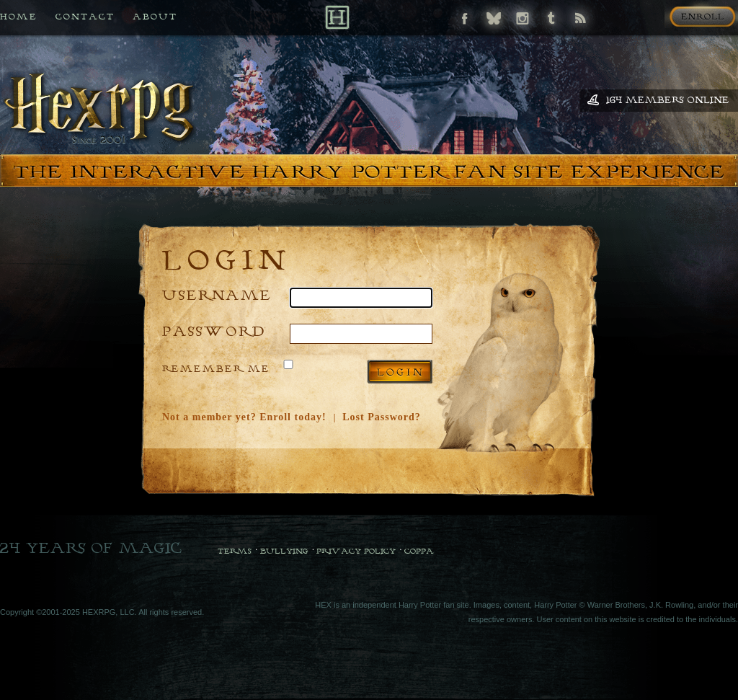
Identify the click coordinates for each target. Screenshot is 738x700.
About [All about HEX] (155, 16)
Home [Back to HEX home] (19, 16)
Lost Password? (382, 417)
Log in (400, 372)
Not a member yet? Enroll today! (244, 417)
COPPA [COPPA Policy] (419, 551)
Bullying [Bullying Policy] (284, 551)
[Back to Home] (337, 17)
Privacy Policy (356, 551)
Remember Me (216, 368)
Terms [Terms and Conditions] (235, 551)
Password (214, 331)
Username (217, 294)
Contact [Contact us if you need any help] (85, 16)
